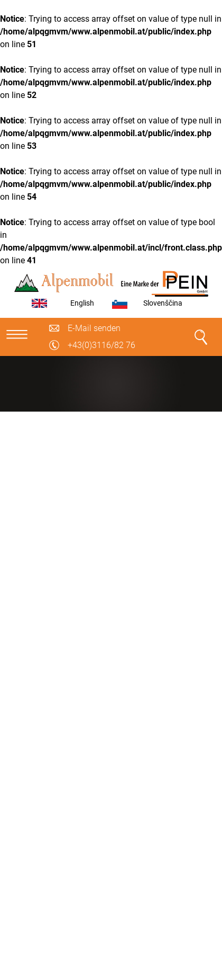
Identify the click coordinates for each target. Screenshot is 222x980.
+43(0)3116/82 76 (101, 345)
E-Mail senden (94, 328)
